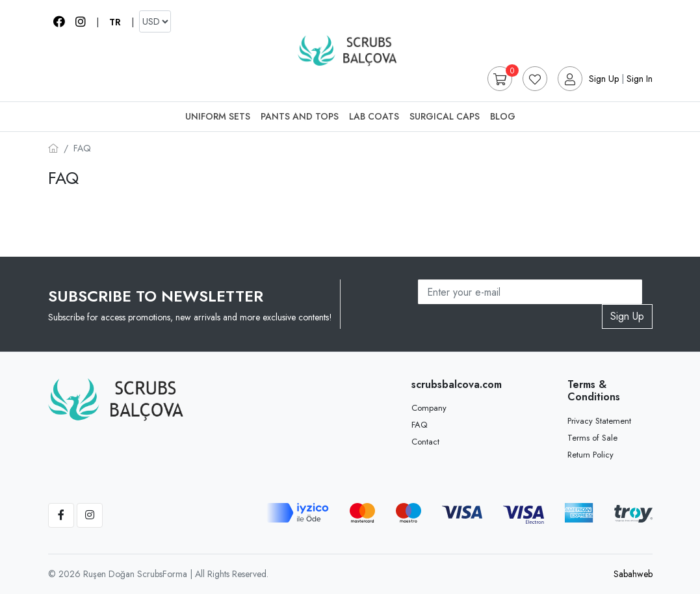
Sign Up (604, 79)
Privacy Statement (599, 421)
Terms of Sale (592, 438)
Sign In (640, 79)
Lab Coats (374, 116)
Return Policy (590, 455)
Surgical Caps (445, 116)
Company (429, 408)
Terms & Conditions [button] (594, 391)
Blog (503, 116)
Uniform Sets (218, 116)
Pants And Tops (300, 116)
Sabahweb (633, 574)
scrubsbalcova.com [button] (454, 384)
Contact (425, 442)
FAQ (419, 425)
